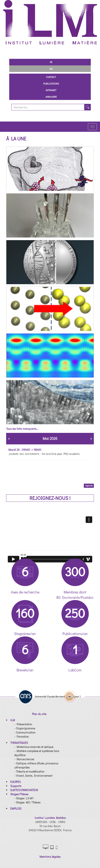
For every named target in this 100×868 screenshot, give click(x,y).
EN (51, 69)
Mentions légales (50, 857)
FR (51, 62)
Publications (51, 83)
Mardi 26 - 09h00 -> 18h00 (25, 450)
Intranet (51, 90)
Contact (51, 77)
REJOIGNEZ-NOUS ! (50, 498)
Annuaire (51, 97)
